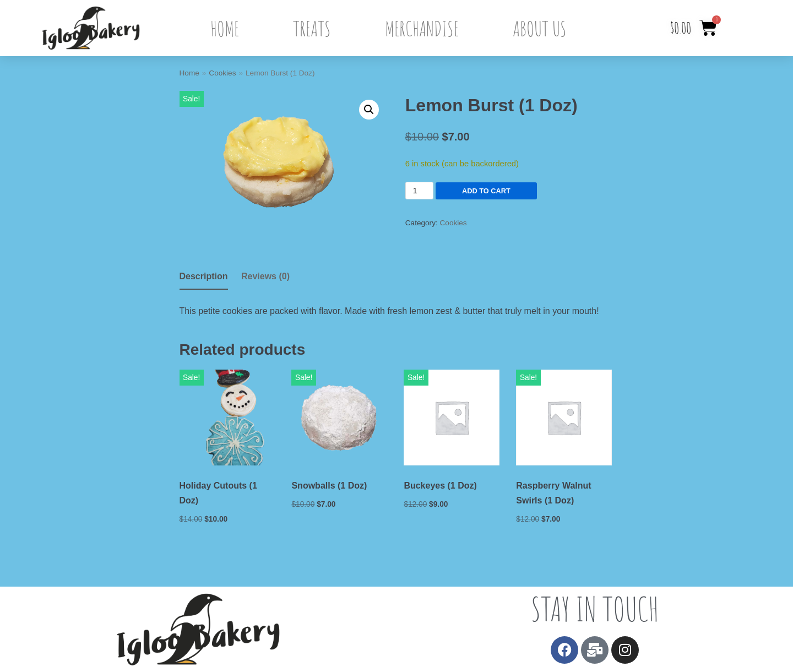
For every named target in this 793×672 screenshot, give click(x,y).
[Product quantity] (419, 191)
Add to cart (466, 191)
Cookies (222, 73)
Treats (312, 28)
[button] (369, 110)
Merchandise (422, 28)
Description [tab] (204, 276)
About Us (540, 28)
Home (225, 28)
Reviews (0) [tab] (265, 276)
